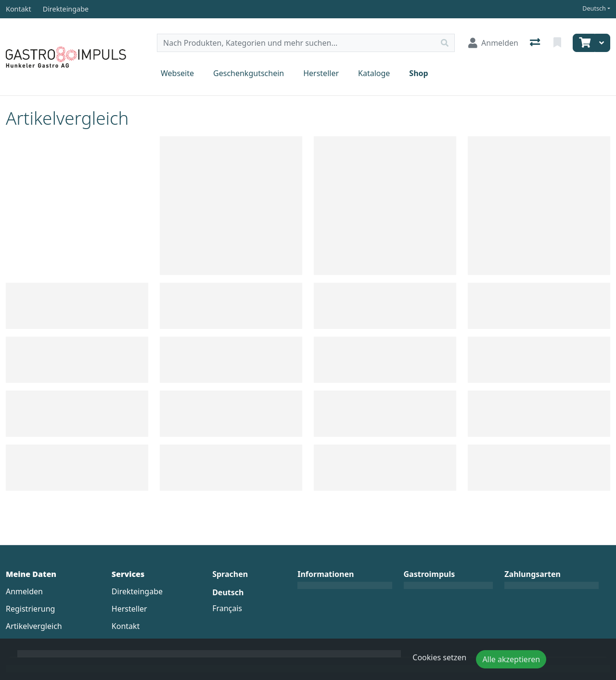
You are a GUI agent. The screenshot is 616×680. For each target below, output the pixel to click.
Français (227, 608)
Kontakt (126, 626)
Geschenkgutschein (249, 73)
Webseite (177, 73)
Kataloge (374, 73)
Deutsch (594, 8)
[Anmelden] (493, 43)
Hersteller (321, 73)
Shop (418, 73)
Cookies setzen (439, 657)
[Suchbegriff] (296, 43)
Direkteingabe (137, 591)
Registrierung (30, 609)
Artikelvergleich (34, 626)
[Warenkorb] (584, 43)
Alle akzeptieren (511, 659)
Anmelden (24, 591)
